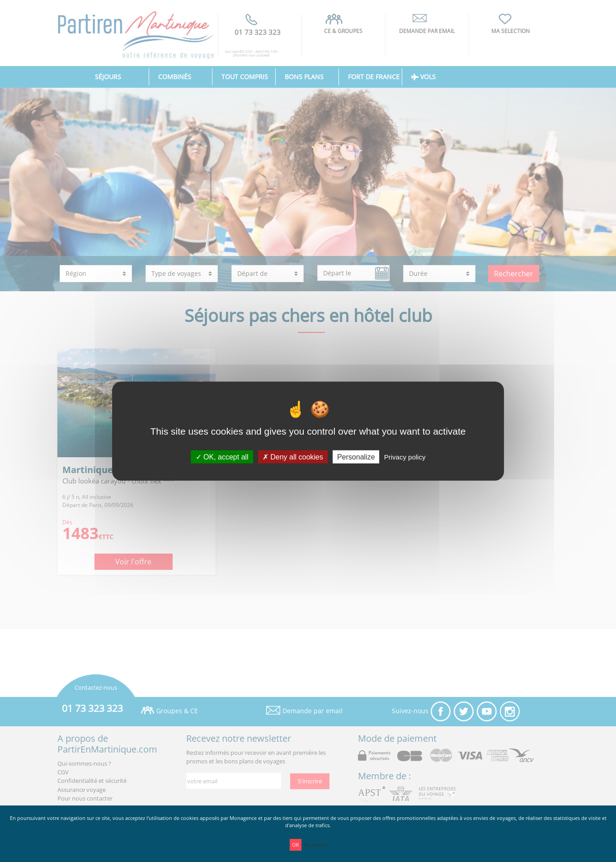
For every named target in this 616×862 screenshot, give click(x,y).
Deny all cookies (293, 457)
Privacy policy (405, 457)
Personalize (356, 457)
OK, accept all (222, 457)
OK (296, 845)
